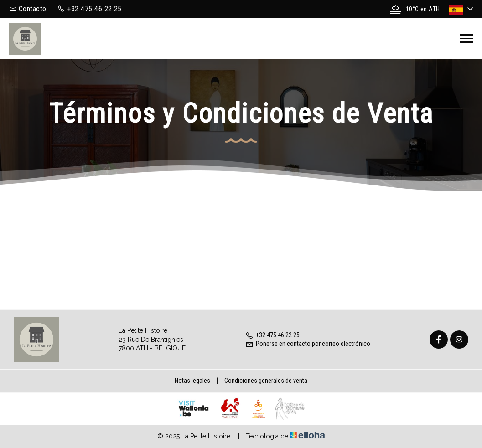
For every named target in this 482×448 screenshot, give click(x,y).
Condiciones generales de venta (266, 381)
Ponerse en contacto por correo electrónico (308, 344)
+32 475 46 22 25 (272, 335)
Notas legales (192, 381)
